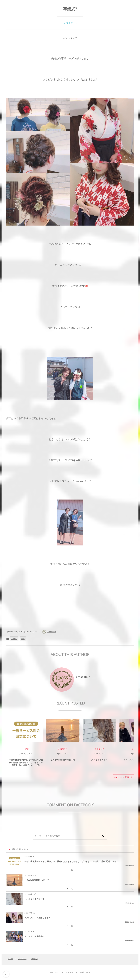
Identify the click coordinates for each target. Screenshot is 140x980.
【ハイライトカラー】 (35, 899)
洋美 (23, 639)
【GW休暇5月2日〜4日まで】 (38, 880)
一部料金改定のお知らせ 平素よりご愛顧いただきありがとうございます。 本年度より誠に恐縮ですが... (71, 861)
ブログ (70, 23)
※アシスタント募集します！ (38, 918)
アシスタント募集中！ (35, 936)
